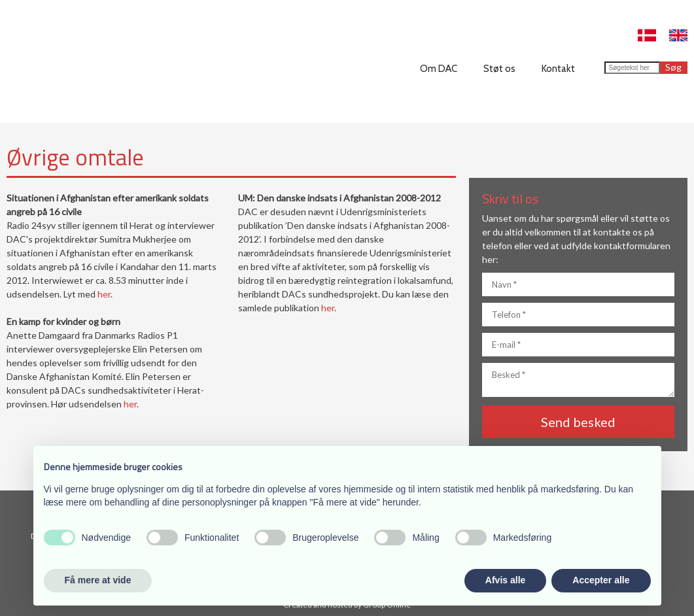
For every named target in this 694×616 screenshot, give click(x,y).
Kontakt (558, 69)
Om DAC (439, 69)
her (104, 294)
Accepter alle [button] (601, 580)
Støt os (499, 69)
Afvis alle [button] (505, 580)
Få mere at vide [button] (98, 580)
